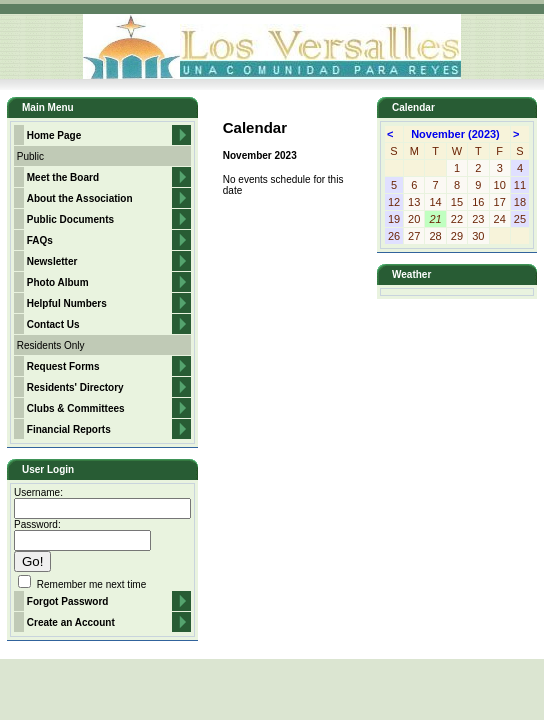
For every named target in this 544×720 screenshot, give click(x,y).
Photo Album (58, 282)
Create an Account (71, 622)
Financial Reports (69, 429)
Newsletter (52, 261)
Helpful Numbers (67, 303)
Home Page (54, 135)
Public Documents (70, 219)
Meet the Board (63, 177)
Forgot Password (68, 601)
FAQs (40, 240)
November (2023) (457, 134)
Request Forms (63, 366)
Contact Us (53, 324)
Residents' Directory (75, 387)
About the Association (80, 198)
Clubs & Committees (76, 408)
